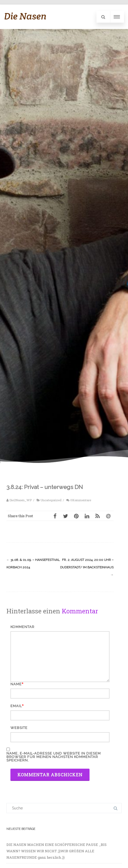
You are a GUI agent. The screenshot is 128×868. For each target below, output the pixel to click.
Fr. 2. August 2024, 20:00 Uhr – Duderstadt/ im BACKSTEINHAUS (87, 567)
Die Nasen (25, 16)
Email (16, 706)
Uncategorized (51, 500)
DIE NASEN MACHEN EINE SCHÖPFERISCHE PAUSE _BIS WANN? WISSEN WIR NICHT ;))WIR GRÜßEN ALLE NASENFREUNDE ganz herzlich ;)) (57, 851)
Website (19, 728)
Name (16, 684)
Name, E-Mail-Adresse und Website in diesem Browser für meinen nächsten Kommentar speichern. (54, 757)
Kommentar (22, 627)
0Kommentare (81, 500)
